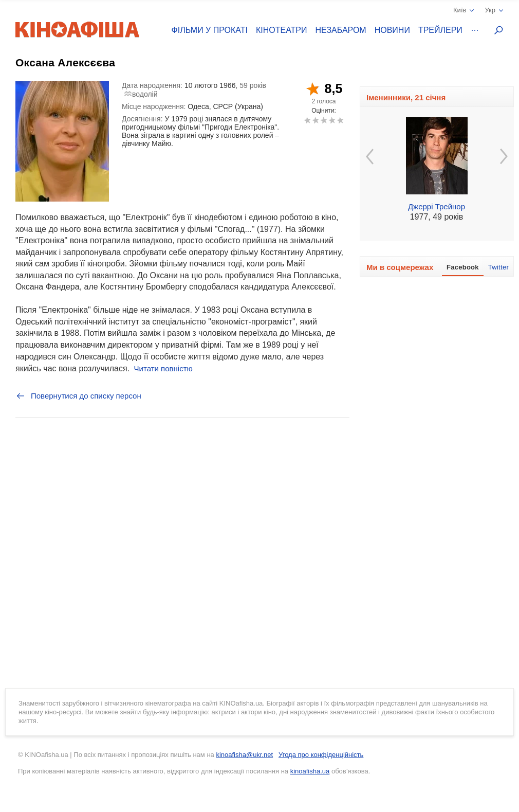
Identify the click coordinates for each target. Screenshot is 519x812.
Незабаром (341, 30)
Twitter (498, 267)
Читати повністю (163, 368)
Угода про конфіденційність (321, 755)
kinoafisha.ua (310, 771)
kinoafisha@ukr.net (244, 755)
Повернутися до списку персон (78, 396)
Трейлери (440, 30)
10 (340, 120)
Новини (392, 30)
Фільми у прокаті (210, 30)
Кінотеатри (282, 30)
